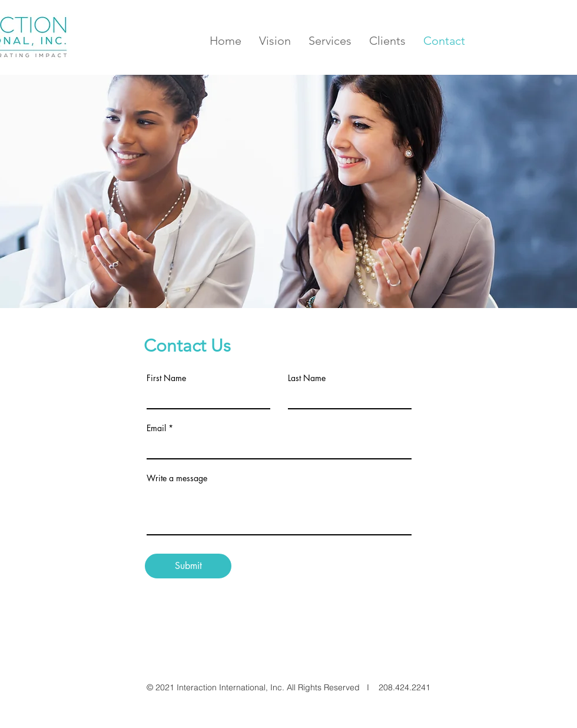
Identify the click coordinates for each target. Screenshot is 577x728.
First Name (166, 378)
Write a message (177, 478)
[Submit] (188, 566)
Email (156, 428)
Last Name (307, 378)
